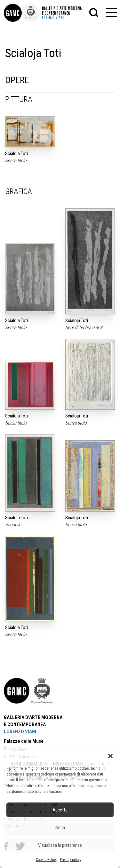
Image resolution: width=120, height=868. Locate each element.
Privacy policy (71, 860)
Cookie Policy (46, 860)
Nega (60, 828)
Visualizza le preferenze (60, 845)
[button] (110, 756)
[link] (13, 13)
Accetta (60, 810)
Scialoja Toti (16, 153)
